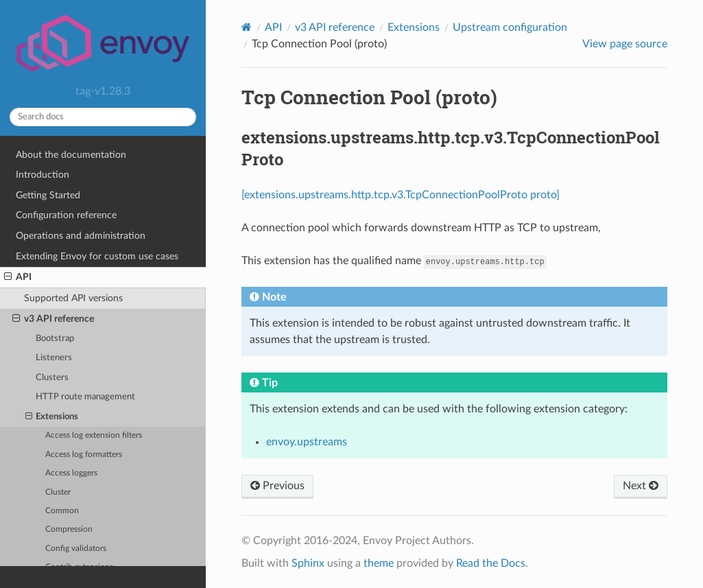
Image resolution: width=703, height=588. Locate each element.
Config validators (76, 549)
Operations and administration (81, 236)
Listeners (54, 358)
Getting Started (48, 195)
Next (641, 486)
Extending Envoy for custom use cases (97, 256)
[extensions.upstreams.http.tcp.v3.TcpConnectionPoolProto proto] (401, 195)
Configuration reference (66, 215)
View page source (625, 44)
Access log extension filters (94, 435)
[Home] (247, 27)
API (18, 277)
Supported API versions (73, 298)
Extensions (52, 417)
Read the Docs (491, 563)
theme (379, 563)
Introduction (43, 175)
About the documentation (71, 155)
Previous (277, 486)
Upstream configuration (510, 27)
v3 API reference (53, 319)
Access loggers (71, 473)
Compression (69, 529)
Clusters (52, 378)
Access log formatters (84, 455)
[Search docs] (103, 117)
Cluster (58, 492)
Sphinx (308, 563)
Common (62, 511)
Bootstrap (55, 339)
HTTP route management (85, 397)
